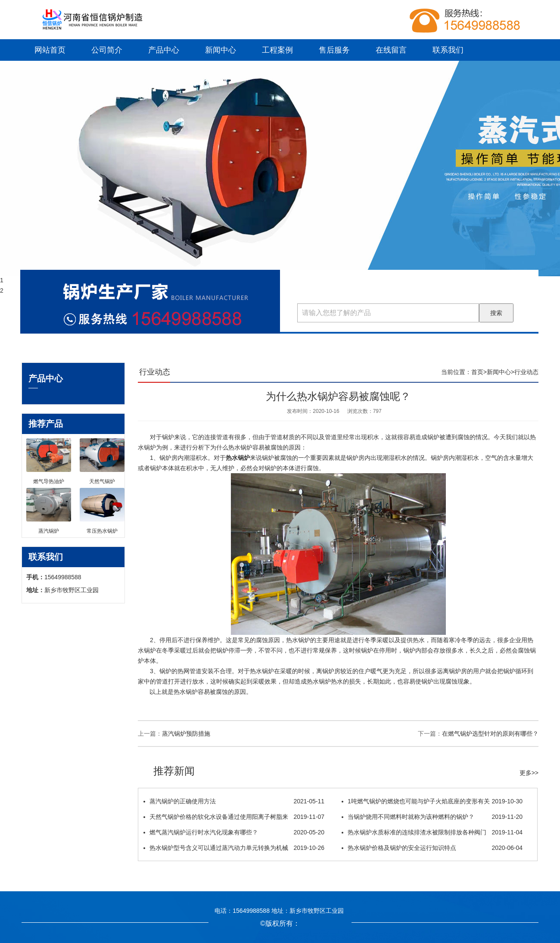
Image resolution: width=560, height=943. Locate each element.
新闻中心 (221, 50)
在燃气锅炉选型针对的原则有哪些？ (490, 734)
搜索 (496, 313)
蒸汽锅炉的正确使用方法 (234, 801)
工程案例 (277, 50)
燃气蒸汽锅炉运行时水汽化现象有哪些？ (234, 832)
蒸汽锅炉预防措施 (186, 734)
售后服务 (334, 50)
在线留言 (391, 50)
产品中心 (164, 50)
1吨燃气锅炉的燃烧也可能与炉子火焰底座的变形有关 (432, 801)
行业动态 (526, 372)
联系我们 (448, 50)
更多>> (529, 773)
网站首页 (50, 50)
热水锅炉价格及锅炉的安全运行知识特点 (432, 848)
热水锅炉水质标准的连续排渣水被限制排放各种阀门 (432, 832)
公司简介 (107, 50)
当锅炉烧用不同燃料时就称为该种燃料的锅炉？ (432, 817)
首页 (477, 372)
